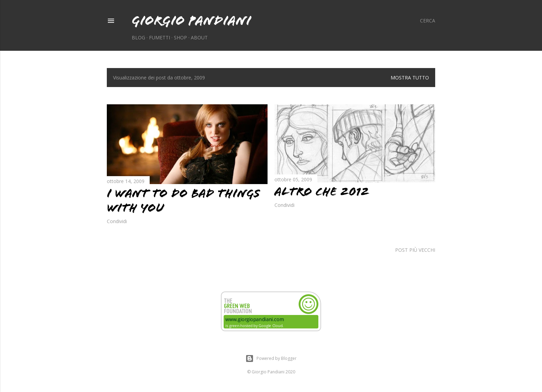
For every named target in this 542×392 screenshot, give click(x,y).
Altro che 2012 (322, 192)
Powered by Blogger (271, 358)
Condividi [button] (117, 221)
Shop (180, 37)
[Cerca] (428, 21)
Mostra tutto (410, 78)
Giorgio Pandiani (191, 21)
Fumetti (160, 37)
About (199, 37)
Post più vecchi (415, 250)
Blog (138, 37)
